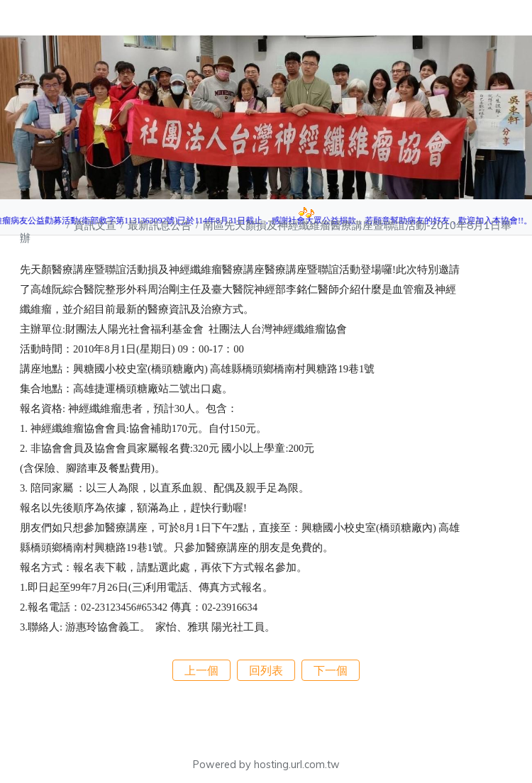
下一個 (331, 670)
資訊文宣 (96, 225)
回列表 (266, 670)
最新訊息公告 (161, 225)
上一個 (201, 670)
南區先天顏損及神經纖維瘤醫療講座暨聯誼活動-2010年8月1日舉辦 (266, 232)
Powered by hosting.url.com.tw (266, 765)
